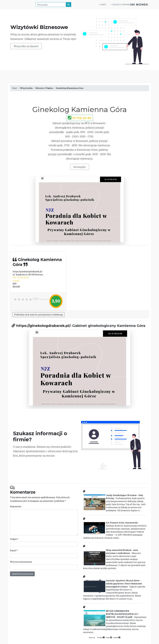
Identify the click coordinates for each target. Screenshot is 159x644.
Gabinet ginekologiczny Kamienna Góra (109, 326)
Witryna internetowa (21, 562)
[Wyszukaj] (49, 6)
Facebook (100, 637)
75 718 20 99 (82, 118)
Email (14, 550)
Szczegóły (80, 167)
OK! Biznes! (137, 6)
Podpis (14, 539)
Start (99, 6)
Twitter (108, 637)
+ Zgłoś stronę (116, 6)
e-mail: (16, 281)
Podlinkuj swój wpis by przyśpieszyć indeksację (39, 315)
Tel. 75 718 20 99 (21, 278)
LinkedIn (116, 637)
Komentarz (16, 506)
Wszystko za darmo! (26, 46)
